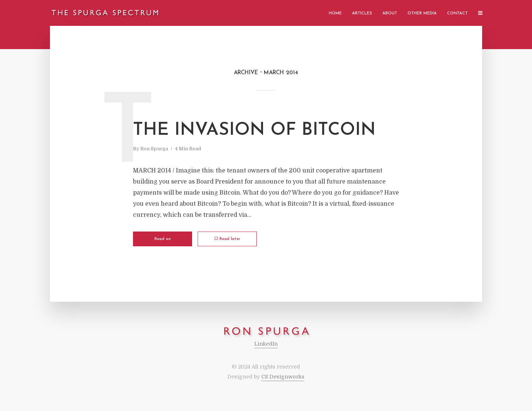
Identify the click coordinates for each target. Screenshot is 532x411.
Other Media (422, 13)
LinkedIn (266, 344)
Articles (362, 13)
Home (335, 13)
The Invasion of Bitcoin (254, 130)
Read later (227, 239)
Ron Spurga (154, 149)
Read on (163, 239)
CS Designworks (283, 377)
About (390, 13)
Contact (457, 13)
